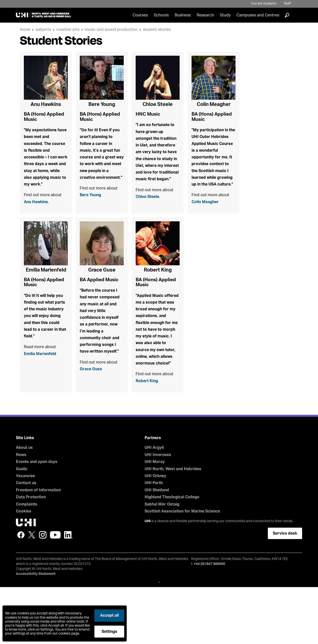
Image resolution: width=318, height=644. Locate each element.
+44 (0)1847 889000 (209, 621)
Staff (287, 4)
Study (225, 15)
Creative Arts (68, 30)
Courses (140, 15)
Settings (109, 632)
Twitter (32, 592)
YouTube (55, 592)
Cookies (24, 568)
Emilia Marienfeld (42, 399)
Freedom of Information (38, 547)
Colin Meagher (207, 229)
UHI (148, 578)
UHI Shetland (157, 547)
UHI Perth (154, 540)
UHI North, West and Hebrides (173, 526)
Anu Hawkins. (38, 221)
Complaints (27, 561)
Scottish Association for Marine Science (182, 568)
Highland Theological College (172, 554)
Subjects (43, 30)
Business (183, 15)
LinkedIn (68, 592)
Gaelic (22, 526)
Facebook (21, 592)
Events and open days (37, 519)
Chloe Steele (150, 223)
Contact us (26, 540)
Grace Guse (92, 431)
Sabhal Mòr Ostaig (162, 561)
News (21, 512)
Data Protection (31, 554)
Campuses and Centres (258, 15)
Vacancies (25, 533)
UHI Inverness (158, 512)
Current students (264, 4)
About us (24, 505)
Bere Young (92, 214)
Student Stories (157, 30)
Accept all (109, 615)
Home (25, 30)
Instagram (43, 592)
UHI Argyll (154, 505)
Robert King (148, 437)
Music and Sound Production (111, 30)
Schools (161, 15)
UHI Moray (155, 519)
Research (205, 15)
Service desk (285, 591)
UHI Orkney (155, 533)
